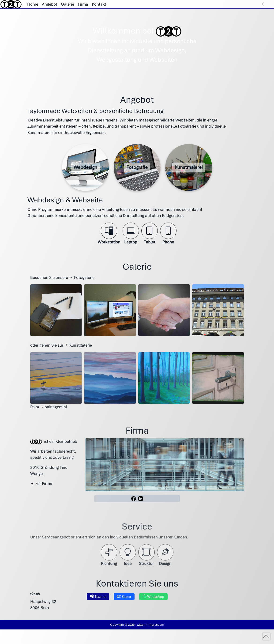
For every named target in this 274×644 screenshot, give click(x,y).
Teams (98, 606)
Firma (83, 4)
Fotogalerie (82, 286)
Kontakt (99, 4)
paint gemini (54, 416)
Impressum (156, 625)
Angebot (50, 4)
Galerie (68, 4)
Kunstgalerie (78, 354)
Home (33, 4)
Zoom (124, 606)
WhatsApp (153, 606)
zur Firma (41, 492)
